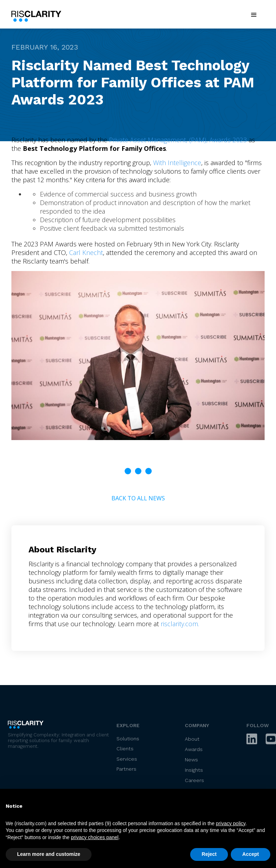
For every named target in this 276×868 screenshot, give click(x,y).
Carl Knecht (86, 252)
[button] (254, 15)
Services (127, 759)
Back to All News (138, 498)
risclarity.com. (180, 624)
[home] (38, 15)
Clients (125, 749)
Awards (194, 749)
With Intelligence (177, 163)
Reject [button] (209, 854)
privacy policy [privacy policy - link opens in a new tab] (231, 823)
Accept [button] (251, 854)
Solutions (128, 739)
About (192, 739)
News (191, 760)
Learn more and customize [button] (49, 854)
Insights (194, 770)
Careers (194, 780)
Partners (126, 769)
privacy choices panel (95, 837)
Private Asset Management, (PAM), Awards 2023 (178, 140)
